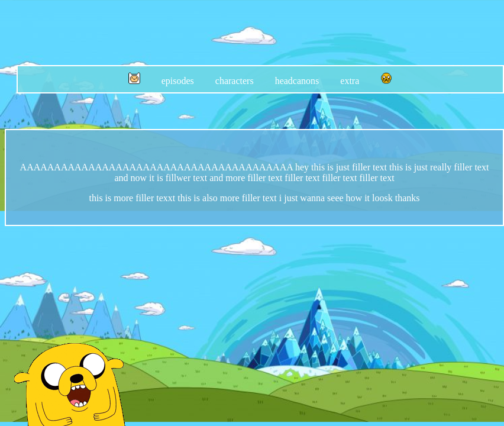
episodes (178, 81)
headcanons (297, 81)
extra (350, 81)
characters (235, 81)
